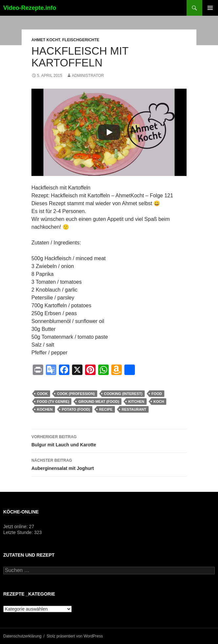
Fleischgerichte (81, 40)
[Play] (109, 132)
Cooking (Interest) (123, 394)
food (157, 394)
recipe (106, 409)
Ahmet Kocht (46, 40)
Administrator (88, 76)
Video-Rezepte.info (30, 8)
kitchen (136, 402)
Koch (159, 402)
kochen (45, 409)
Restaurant (134, 409)
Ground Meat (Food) (99, 402)
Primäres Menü (210, 8)
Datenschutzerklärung (22, 636)
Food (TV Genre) (53, 402)
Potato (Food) (76, 409)
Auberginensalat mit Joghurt (109, 464)
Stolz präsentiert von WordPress (75, 636)
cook (42, 394)
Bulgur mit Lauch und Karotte (109, 440)
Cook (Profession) (76, 394)
